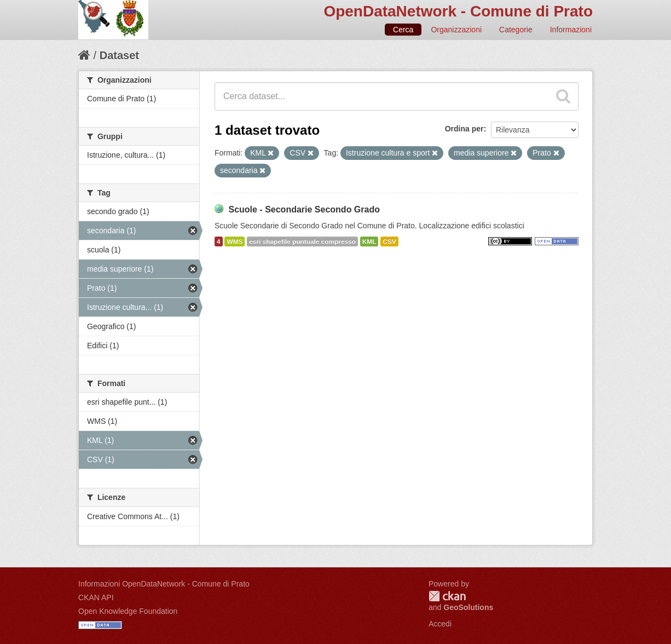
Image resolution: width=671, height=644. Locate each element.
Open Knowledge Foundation (128, 611)
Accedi (440, 624)
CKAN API (96, 597)
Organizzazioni (456, 30)
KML (369, 242)
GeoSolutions (468, 607)
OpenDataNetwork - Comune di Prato (458, 11)
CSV (389, 242)
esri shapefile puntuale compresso (302, 242)
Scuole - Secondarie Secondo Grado (304, 209)
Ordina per (464, 129)
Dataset (119, 55)
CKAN (447, 596)
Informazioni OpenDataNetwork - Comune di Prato (164, 584)
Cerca (403, 30)
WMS (235, 242)
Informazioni (571, 30)
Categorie (516, 30)
